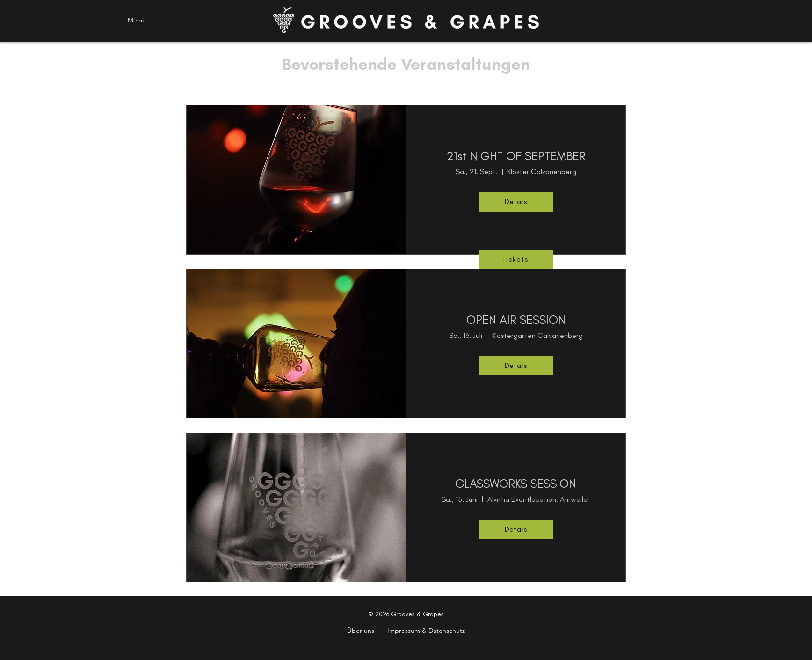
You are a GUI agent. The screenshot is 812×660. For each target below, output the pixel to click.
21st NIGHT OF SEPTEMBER (516, 156)
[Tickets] (516, 259)
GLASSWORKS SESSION (516, 484)
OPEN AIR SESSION (516, 320)
